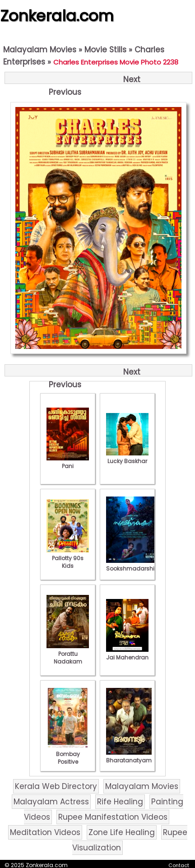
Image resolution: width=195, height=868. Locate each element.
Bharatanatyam (129, 757)
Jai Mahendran (127, 654)
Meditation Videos (45, 832)
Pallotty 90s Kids (68, 558)
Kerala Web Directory (56, 786)
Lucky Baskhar (127, 457)
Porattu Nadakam (68, 654)
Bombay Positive (68, 754)
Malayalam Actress (51, 802)
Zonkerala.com (57, 16)
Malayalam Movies (40, 50)
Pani (68, 462)
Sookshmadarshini (133, 565)
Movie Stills (105, 50)
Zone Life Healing (122, 832)
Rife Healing (120, 802)
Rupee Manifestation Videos (113, 817)
